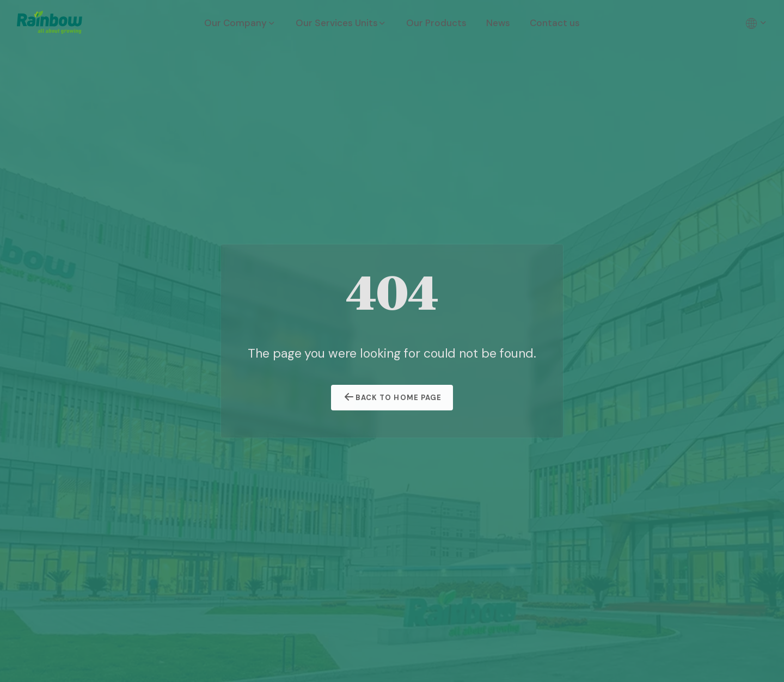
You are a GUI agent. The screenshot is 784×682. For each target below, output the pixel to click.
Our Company (240, 23)
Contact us (555, 23)
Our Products (436, 23)
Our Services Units (341, 23)
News (498, 23)
